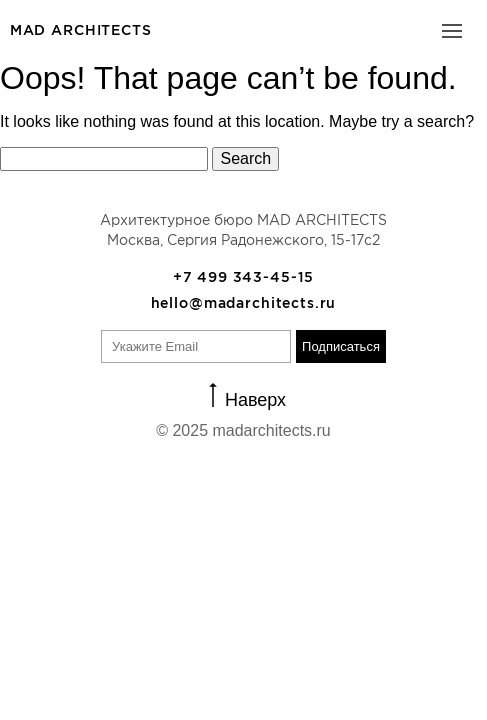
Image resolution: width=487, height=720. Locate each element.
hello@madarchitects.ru (244, 303)
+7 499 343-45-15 (244, 277)
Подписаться (341, 346)
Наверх (255, 398)
